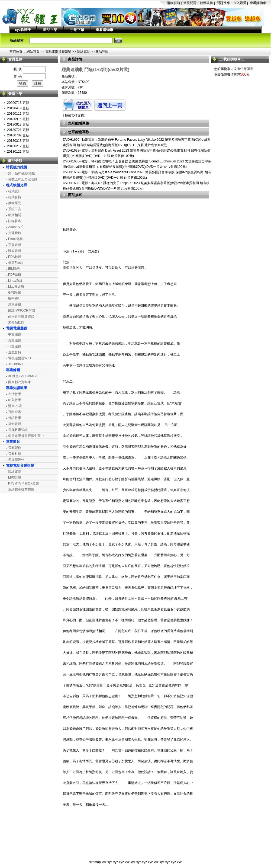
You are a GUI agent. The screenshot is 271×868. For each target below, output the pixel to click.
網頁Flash (15, 263)
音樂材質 (15, 454)
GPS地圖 (15, 293)
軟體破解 (207, 3)
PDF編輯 (15, 275)
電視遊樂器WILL (20, 358)
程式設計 (15, 191)
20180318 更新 (18, 141)
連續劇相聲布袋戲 (21, 489)
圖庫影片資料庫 (20, 382)
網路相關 (15, 215)
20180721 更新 (18, 130)
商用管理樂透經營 (21, 316)
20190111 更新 (18, 114)
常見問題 (190, 3)
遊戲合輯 (15, 352)
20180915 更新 (18, 119)
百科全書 (15, 412)
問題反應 (223, 3)
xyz (104, 862)
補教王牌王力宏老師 (23, 179)
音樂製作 (15, 448)
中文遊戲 (15, 334)
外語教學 (15, 418)
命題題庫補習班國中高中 (26, 436)
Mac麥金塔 (16, 287)
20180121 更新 (18, 152)
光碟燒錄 (15, 233)
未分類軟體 (16, 322)
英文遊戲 (15, 340)
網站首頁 (33, 52)
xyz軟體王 (23, 30)
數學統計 (15, 299)
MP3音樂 (15, 478)
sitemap (95, 862)
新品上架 (50, 30)
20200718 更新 (18, 103)
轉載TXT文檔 (74, 116)
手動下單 (77, 30)
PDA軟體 (15, 257)
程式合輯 (15, 197)
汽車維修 (15, 305)
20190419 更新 (18, 108)
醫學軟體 (15, 251)
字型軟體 (15, 245)
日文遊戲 (15, 346)
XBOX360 (15, 364)
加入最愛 (240, 3)
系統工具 (15, 209)
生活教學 (15, 394)
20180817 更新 (18, 124)
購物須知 (173, 3)
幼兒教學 (15, 400)
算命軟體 (15, 424)
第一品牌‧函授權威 (22, 173)
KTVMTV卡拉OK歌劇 (24, 483)
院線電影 (83, 52)
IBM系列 (14, 269)
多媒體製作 (16, 460)
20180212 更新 (18, 146)
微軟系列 (15, 203)
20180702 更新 (18, 135)
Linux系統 (15, 281)
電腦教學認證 (18, 430)
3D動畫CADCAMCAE (24, 376)
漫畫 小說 (15, 406)
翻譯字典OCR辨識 (22, 310)
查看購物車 (258, 3)
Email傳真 (15, 239)
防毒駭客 (15, 221)
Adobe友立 (16, 227)
